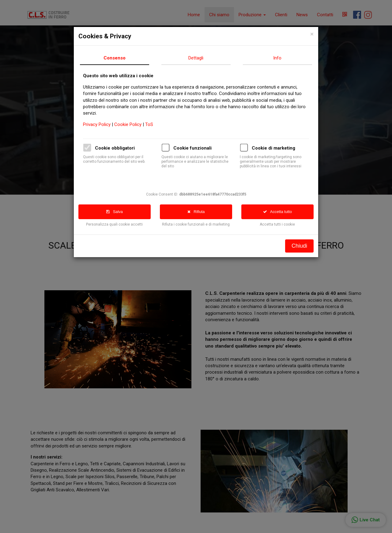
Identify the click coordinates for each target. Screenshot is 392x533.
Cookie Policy (132, 124)
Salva (119, 212)
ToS (153, 124)
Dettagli (200, 58)
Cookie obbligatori (119, 148)
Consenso (119, 58)
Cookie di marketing (277, 148)
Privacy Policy (101, 124)
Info (282, 58)
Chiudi (303, 246)
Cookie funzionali (196, 148)
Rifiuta (200, 212)
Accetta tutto (281, 212)
